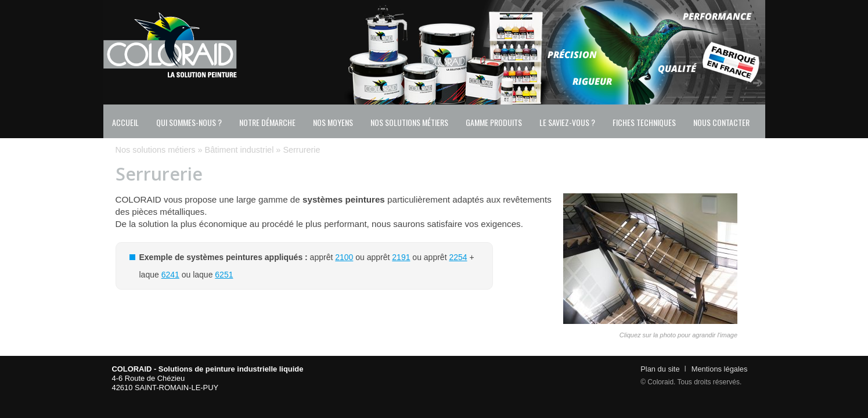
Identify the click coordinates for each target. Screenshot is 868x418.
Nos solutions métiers (409, 122)
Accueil (125, 122)
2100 (344, 257)
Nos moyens (333, 122)
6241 (170, 275)
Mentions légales (720, 369)
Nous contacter (721, 122)
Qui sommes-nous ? (189, 122)
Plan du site (660, 369)
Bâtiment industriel (239, 150)
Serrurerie (301, 150)
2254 (458, 257)
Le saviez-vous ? (567, 122)
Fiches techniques (644, 122)
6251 (224, 275)
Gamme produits (494, 122)
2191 (401, 257)
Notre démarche (267, 122)
